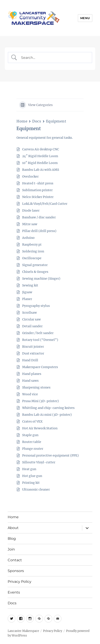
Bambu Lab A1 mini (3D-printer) (47, 415)
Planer (27, 299)
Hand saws (30, 381)
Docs (37, 121)
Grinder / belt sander (38, 333)
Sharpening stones (36, 387)
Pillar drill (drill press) (39, 231)
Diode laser (31, 210)
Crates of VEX (32, 421)
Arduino (28, 238)
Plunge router (33, 449)
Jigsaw (27, 292)
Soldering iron (33, 251)
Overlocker (30, 176)
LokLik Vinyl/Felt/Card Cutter (45, 204)
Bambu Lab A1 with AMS (41, 170)
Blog (12, 539)
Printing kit (31, 483)
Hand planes (32, 374)
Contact (15, 560)
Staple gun (30, 435)
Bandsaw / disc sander (39, 217)
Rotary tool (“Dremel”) (40, 340)
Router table (32, 442)
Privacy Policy (20, 582)
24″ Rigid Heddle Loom (40, 156)
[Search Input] (54, 58)
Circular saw (31, 319)
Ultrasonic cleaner (36, 489)
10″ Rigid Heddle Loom (40, 163)
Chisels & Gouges (35, 272)
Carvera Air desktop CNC (41, 149)
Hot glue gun (32, 476)
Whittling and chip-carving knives (48, 408)
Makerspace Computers (40, 367)
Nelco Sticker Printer (38, 197)
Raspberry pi (32, 245)
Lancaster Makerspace (23, 631)
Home (22, 121)
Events (14, 592)
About (13, 528)
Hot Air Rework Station (40, 428)
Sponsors (16, 571)
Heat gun (29, 469)
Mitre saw (30, 224)
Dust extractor (33, 353)
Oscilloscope (32, 258)
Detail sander (32, 326)
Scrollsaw (29, 313)
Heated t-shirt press (38, 183)
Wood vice (30, 394)
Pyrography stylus (36, 306)
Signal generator (35, 265)
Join (11, 549)
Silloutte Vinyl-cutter (39, 462)
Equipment (56, 121)
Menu (85, 18)
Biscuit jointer (33, 347)
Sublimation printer (37, 190)
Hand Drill (30, 360)
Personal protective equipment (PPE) (50, 455)
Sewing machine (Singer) (41, 279)
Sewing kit (30, 285)
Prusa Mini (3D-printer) (40, 401)
